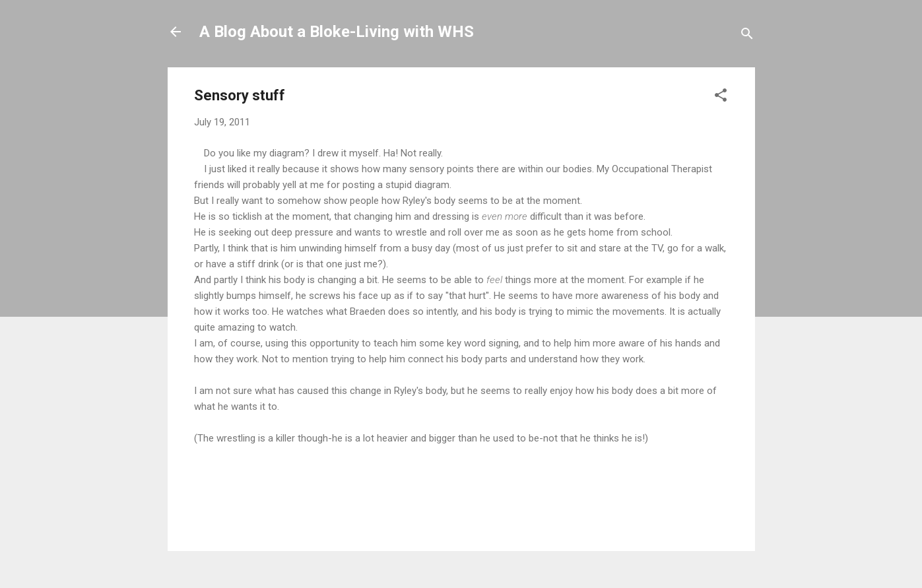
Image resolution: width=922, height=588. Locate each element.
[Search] (747, 36)
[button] (721, 97)
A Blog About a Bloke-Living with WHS (337, 32)
